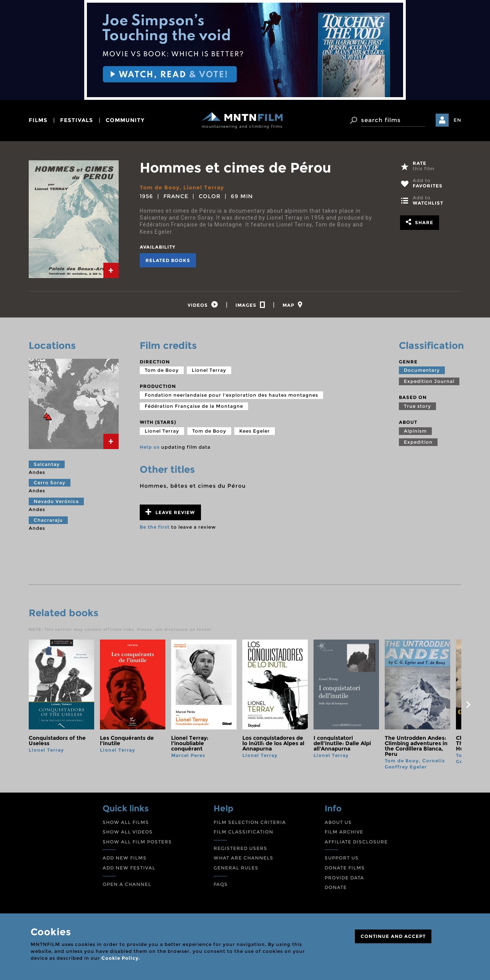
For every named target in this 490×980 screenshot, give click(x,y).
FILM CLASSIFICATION (243, 832)
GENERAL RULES (236, 868)
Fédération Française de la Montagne (194, 406)
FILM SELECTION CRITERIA (250, 822)
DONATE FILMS (345, 868)
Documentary (422, 370)
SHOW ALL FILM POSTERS (137, 842)
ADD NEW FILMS (125, 858)
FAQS (221, 884)
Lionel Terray (204, 187)
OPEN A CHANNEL (127, 884)
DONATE (336, 887)
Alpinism (415, 431)
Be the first (155, 527)
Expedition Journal (429, 381)
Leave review (170, 512)
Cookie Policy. (121, 958)
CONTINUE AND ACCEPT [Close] (393, 936)
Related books (168, 260)
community (125, 120)
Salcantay (47, 464)
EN (457, 120)
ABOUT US (338, 822)
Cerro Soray (50, 483)
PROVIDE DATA (344, 878)
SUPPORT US (342, 858)
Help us (150, 447)
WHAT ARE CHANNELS (243, 858)
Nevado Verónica (56, 501)
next (468, 705)
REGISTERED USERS (240, 848)
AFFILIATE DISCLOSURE (356, 842)
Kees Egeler (255, 431)
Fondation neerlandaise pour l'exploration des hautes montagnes (231, 395)
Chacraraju (48, 520)
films (38, 120)
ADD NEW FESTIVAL (129, 868)
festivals (77, 120)
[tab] (111, 270)
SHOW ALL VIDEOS (128, 832)
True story (417, 406)
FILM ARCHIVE (344, 832)
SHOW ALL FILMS (126, 822)
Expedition (418, 442)
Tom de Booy (160, 187)
